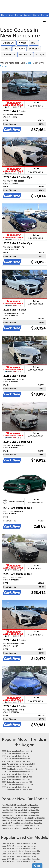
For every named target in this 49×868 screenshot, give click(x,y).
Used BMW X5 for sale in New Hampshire (19, 846)
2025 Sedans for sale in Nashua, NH (17, 777)
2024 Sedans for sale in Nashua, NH (17, 782)
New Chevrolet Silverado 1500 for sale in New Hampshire (21, 826)
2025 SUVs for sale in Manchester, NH (18, 772)
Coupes (19, 49)
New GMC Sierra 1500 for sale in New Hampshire (22, 820)
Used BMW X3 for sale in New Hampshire (19, 843)
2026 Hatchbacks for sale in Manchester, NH (20, 769)
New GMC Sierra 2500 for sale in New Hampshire (22, 823)
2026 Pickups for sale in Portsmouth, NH (18, 764)
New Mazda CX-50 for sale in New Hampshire (21, 808)
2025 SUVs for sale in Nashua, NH (16, 774)
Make (6, 49)
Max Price (25, 55)
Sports (37, 15)
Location (34, 49)
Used (22, 43)
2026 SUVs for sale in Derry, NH (15, 754)
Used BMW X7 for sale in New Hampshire (19, 856)
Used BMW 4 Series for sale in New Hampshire (21, 859)
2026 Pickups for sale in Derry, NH (16, 761)
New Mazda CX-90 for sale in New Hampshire (21, 810)
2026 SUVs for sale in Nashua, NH (16, 756)
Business (28, 15)
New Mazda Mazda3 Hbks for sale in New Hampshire (24, 818)
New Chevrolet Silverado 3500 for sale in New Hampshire (21, 828)
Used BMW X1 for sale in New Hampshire (19, 849)
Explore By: (8, 43)
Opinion (44, 15)
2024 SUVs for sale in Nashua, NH (16, 779)
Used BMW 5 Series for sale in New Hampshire (21, 854)
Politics (18, 15)
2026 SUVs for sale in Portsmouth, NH (18, 751)
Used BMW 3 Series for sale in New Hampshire (21, 851)
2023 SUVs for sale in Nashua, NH (16, 787)
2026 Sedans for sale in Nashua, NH (17, 767)
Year (34, 43)
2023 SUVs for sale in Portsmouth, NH (18, 785)
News (11, 15)
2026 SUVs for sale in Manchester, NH (18, 759)
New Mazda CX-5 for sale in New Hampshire (20, 805)
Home (4, 15)
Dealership (9, 55)
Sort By (40, 55)
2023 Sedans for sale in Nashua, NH (17, 790)
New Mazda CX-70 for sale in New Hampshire (21, 815)
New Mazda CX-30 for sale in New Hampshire (21, 813)
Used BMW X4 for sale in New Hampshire (19, 862)
